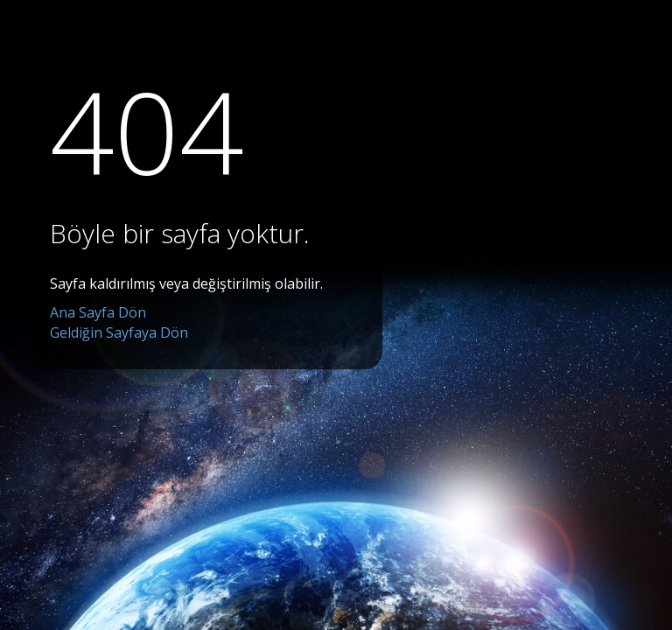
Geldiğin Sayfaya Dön (119, 332)
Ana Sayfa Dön (98, 312)
